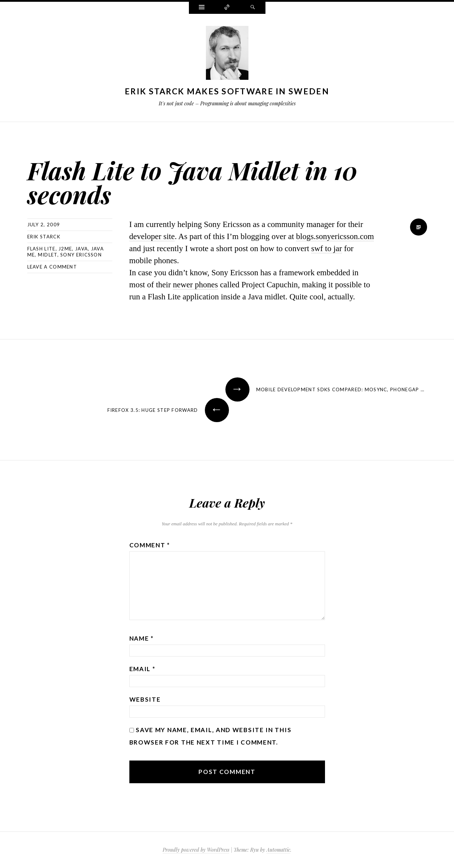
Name (142, 638)
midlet (48, 255)
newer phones (195, 285)
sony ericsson (81, 255)
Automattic (278, 850)
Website (145, 699)
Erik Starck (44, 237)
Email (142, 669)
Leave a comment (52, 267)
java (82, 249)
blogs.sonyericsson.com (335, 236)
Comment (150, 545)
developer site (152, 236)
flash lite (41, 249)
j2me (65, 249)
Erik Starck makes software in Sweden (227, 91)
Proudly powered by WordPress (196, 850)
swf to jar (327, 248)
